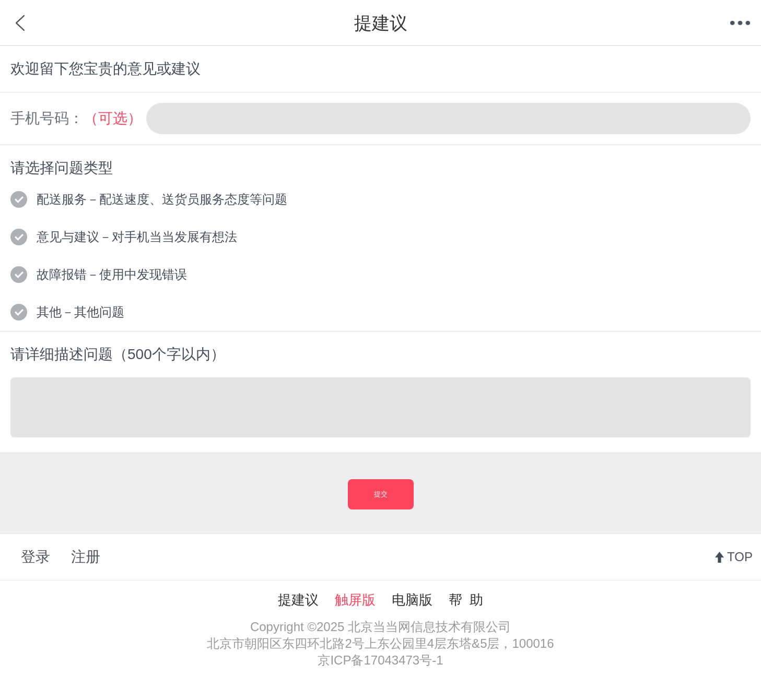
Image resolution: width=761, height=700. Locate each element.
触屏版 (355, 600)
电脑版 (412, 600)
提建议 (298, 600)
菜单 (740, 23)
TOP (740, 557)
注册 (86, 557)
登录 (36, 557)
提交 (381, 494)
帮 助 (466, 600)
